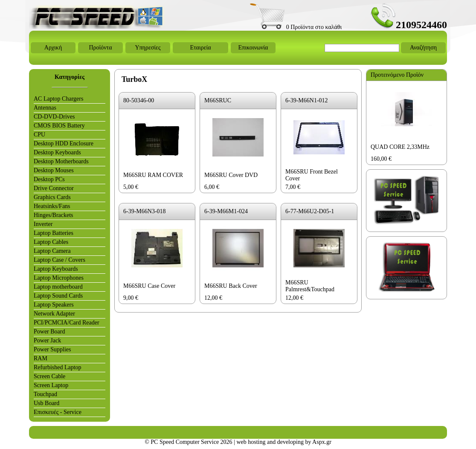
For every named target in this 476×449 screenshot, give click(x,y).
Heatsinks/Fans (52, 206)
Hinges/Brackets (54, 215)
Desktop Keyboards (57, 152)
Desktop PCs (49, 179)
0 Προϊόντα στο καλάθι (296, 27)
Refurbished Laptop (58, 367)
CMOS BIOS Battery (59, 126)
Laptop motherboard (58, 287)
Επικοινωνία (253, 48)
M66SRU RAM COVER (153, 175)
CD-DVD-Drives (54, 117)
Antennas (45, 108)
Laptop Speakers (54, 305)
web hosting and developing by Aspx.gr (284, 442)
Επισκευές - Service (58, 412)
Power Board (49, 332)
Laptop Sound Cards (58, 296)
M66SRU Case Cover (149, 286)
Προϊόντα (100, 48)
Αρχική (53, 48)
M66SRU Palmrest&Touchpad (310, 286)
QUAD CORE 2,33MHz (400, 147)
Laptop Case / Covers (59, 260)
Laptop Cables (51, 242)
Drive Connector (54, 188)
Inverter (43, 224)
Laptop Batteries (54, 233)
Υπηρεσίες (148, 48)
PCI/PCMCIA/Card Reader (67, 323)
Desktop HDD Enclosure (64, 143)
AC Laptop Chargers (58, 99)
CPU (39, 135)
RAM (41, 358)
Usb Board (46, 403)
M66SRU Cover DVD (231, 175)
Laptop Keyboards (56, 269)
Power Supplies (52, 349)
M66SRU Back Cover (231, 286)
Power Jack (47, 340)
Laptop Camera (52, 251)
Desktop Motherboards (61, 161)
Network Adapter (54, 314)
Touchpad (45, 394)
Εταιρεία (200, 48)
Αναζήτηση (423, 48)
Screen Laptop (51, 385)
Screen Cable (49, 376)
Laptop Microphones (59, 278)
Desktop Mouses (54, 170)
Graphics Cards (52, 197)
